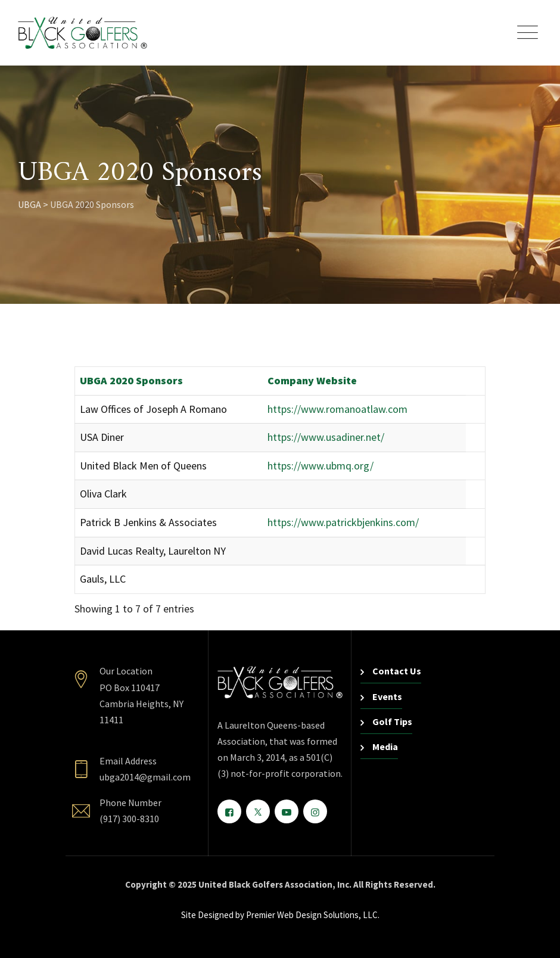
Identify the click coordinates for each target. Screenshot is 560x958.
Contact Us (397, 671)
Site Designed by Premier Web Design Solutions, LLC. (280, 915)
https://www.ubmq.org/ (321, 466)
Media (385, 747)
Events (387, 696)
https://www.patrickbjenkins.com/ (343, 522)
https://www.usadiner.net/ (326, 437)
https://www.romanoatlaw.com (337, 409)
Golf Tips (392, 721)
